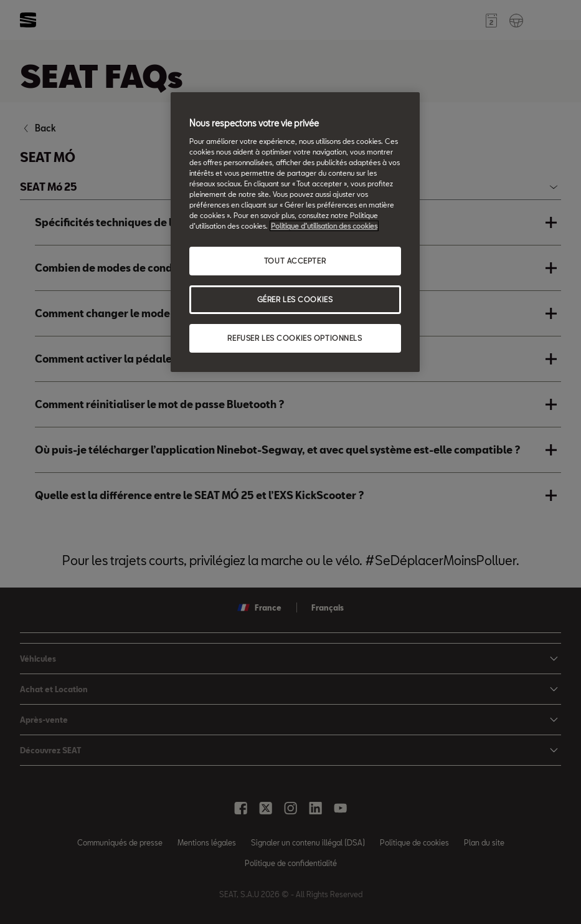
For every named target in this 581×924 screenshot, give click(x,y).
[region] (295, 232)
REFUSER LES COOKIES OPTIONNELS (295, 338)
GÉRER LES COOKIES (295, 299)
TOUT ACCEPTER (295, 261)
